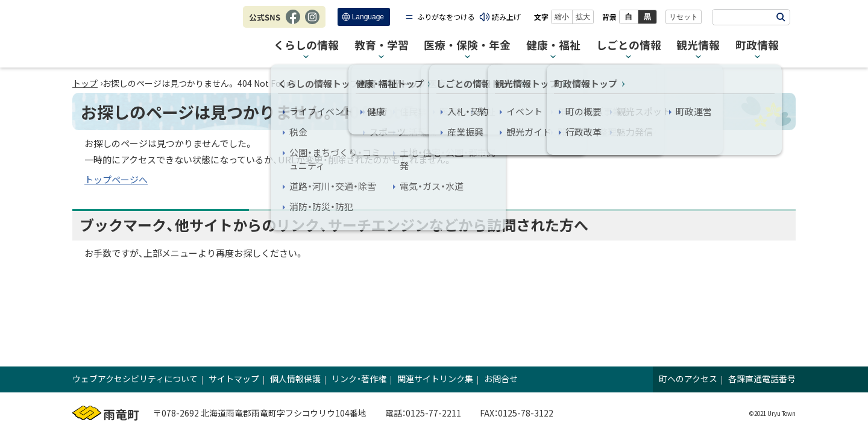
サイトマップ (234, 379)
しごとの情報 (629, 46)
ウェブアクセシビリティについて (135, 379)
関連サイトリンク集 (435, 379)
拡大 (583, 17)
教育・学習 (382, 46)
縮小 (562, 17)
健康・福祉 (553, 46)
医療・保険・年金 (467, 46)
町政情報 (757, 46)
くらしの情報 (306, 46)
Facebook (293, 23)
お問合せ (501, 379)
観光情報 (698, 46)
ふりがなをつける (446, 17)
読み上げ (506, 17)
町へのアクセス (688, 379)
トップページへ (116, 179)
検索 (781, 17)
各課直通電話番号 (762, 379)
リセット (684, 17)
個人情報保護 (295, 379)
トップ (85, 83)
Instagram (312, 23)
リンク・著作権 (359, 379)
